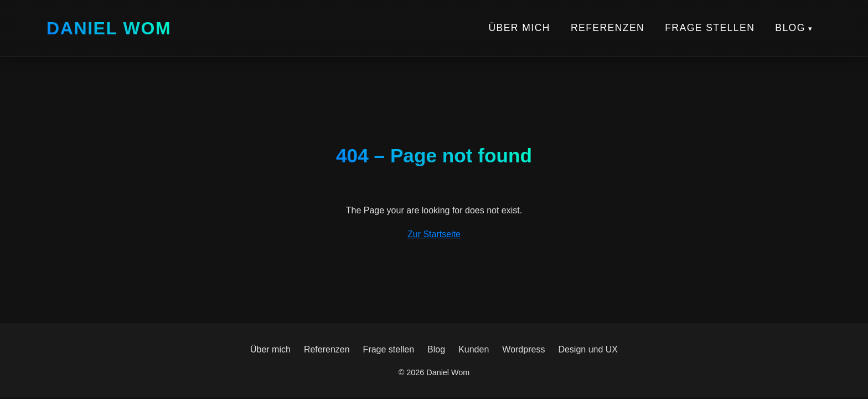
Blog (790, 28)
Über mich (519, 28)
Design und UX (588, 349)
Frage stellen (710, 28)
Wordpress (523, 349)
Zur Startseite (434, 234)
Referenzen (608, 28)
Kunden (474, 349)
